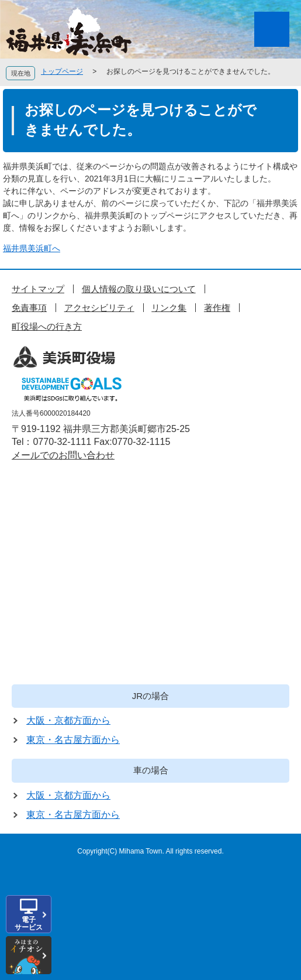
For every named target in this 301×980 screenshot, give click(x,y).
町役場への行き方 (47, 326)
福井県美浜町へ (32, 248)
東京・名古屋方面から (73, 740)
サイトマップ (38, 289)
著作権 (217, 308)
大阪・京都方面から (68, 720)
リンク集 (169, 308)
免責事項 (29, 308)
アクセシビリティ (99, 308)
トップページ (62, 71)
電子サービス (29, 924)
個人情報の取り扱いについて (139, 289)
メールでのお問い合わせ (63, 455)
